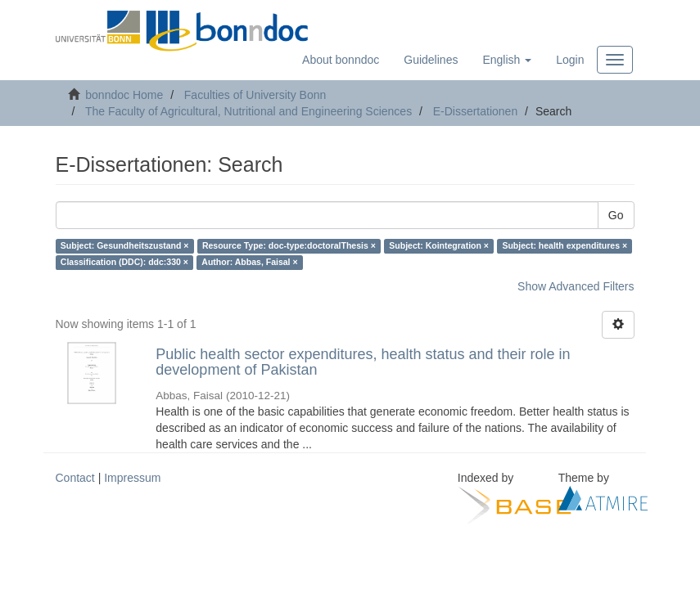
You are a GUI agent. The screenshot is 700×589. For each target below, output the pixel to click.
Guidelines (431, 60)
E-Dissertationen (476, 111)
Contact (75, 478)
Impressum (132, 478)
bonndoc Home (124, 95)
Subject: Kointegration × (439, 246)
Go (616, 215)
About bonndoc (341, 60)
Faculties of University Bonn (255, 95)
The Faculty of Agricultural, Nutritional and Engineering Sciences (248, 111)
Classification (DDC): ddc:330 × (124, 263)
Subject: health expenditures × (565, 246)
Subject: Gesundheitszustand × (125, 246)
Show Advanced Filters (576, 286)
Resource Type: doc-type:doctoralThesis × (289, 246)
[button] (507, 60)
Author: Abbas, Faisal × (249, 263)
